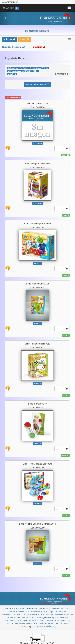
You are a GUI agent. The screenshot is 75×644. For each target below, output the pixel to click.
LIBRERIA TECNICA (60, 608)
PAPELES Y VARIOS (41, 611)
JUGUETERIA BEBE (44, 624)
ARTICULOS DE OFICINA (21, 618)
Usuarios (40, 47)
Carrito (11, 8)
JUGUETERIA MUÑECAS (44, 627)
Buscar (24, 39)
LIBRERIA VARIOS (64, 615)
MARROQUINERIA (44, 618)
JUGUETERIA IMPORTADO (31, 621)
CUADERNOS (59, 611)
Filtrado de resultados (38, 84)
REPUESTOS (8, 615)
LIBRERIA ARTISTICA (18, 611)
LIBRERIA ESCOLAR (14, 608)
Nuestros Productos (15, 47)
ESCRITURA (47, 615)
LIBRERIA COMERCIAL (37, 608)
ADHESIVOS (33, 615)
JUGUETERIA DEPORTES (19, 624)
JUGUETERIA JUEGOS (57, 621)
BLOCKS (21, 615)
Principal (10, 39)
